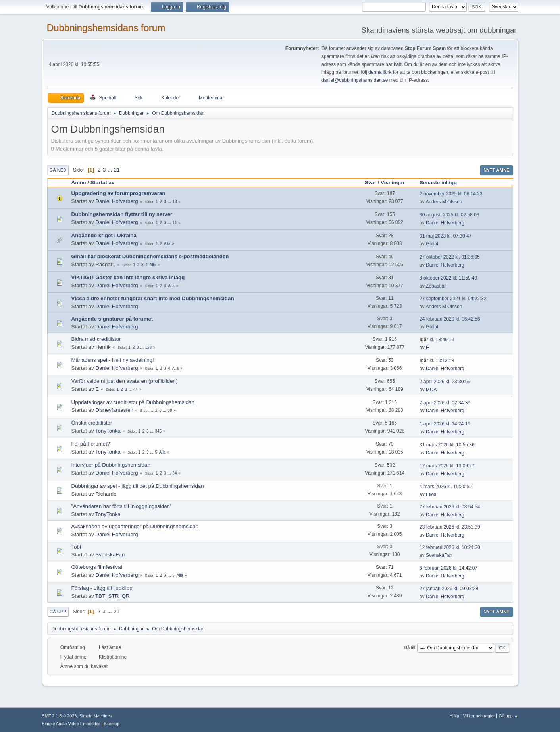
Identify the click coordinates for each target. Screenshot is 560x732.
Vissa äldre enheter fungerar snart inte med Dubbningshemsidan (153, 298)
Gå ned (58, 170)
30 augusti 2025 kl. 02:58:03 (449, 215)
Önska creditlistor (92, 423)
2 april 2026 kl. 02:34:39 (445, 403)
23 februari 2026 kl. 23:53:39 (450, 527)
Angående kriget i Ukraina (104, 235)
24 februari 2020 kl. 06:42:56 (450, 319)
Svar (370, 183)
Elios (431, 494)
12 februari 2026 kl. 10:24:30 (450, 547)
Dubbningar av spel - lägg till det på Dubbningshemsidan (138, 486)
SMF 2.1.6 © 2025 (60, 716)
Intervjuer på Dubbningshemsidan (111, 465)
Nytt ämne (496, 170)
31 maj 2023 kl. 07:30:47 (445, 236)
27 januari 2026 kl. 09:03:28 (449, 589)
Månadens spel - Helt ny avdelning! (113, 360)
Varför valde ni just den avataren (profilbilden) (125, 381)
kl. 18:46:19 (437, 340)
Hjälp (454, 716)
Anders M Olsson (444, 202)
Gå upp (58, 612)
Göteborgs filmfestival (97, 567)
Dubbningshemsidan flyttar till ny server (122, 214)
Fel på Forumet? (91, 444)
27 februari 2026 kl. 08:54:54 (450, 507)
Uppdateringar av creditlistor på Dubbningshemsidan (133, 402)
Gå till (410, 647)
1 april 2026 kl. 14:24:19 (445, 424)
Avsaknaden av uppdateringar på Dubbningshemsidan (135, 526)
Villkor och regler (479, 716)
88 (170, 410)
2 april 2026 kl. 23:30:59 (445, 382)
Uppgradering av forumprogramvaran (118, 193)
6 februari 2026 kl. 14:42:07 (448, 568)
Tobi (76, 547)
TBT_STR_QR (113, 596)
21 (117, 170)
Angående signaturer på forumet (112, 319)
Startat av (103, 183)
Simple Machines (96, 716)
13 (174, 202)
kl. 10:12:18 (437, 361)
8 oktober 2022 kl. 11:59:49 (448, 278)
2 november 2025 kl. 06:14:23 (451, 194)
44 (136, 389)
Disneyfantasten (114, 410)
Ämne (79, 183)
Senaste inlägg (442, 183)
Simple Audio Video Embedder (71, 724)
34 (174, 473)
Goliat (432, 244)
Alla (167, 244)
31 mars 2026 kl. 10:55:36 (447, 445)
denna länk (380, 72)
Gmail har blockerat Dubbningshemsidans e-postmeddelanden (150, 256)
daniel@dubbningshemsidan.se (355, 80)
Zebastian (436, 286)
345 (158, 431)
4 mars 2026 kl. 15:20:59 (446, 487)
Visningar (393, 183)
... (111, 170)
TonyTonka (108, 431)
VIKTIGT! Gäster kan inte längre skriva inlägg (128, 277)
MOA (431, 390)
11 (174, 223)
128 (148, 347)
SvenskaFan (110, 555)
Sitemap (112, 724)
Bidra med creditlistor (96, 339)
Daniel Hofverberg (116, 201)
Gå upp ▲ (508, 716)
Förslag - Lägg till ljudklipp (102, 588)
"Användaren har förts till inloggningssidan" (122, 506)
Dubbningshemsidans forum (106, 28)
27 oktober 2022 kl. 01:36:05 (450, 257)
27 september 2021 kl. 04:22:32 (453, 299)
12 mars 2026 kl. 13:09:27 (447, 466)
